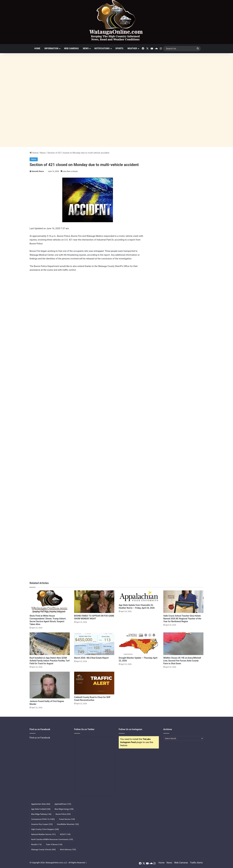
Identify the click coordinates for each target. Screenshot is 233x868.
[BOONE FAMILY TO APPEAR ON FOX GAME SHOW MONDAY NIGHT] (94, 602)
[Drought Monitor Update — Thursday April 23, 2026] (139, 644)
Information (51, 48)
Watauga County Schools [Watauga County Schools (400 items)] (43, 850)
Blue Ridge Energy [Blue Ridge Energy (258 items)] (64, 809)
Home (37, 48)
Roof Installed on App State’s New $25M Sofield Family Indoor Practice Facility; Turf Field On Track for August (50, 661)
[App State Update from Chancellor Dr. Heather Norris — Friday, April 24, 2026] (139, 596)
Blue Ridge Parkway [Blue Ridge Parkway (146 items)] (41, 814)
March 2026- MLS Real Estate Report (91, 658)
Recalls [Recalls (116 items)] (36, 845)
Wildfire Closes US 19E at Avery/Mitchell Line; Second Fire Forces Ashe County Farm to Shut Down (182, 661)
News (86, 48)
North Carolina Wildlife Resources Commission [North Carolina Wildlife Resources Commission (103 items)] (52, 839)
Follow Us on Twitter (84, 729)
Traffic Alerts (196, 863)
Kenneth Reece (38, 171)
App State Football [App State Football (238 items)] (41, 809)
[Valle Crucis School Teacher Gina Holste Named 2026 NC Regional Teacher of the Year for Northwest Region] (183, 602)
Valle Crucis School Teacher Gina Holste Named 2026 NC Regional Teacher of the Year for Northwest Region (182, 619)
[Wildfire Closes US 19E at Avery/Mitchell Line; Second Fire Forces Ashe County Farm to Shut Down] (183, 644)
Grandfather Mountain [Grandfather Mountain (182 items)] (68, 824)
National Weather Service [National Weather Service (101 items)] (44, 834)
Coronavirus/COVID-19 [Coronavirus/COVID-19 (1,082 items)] (43, 819)
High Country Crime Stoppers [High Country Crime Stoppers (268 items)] (45, 829)
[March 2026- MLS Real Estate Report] (94, 644)
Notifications (102, 48)
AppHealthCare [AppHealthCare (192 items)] (63, 804)
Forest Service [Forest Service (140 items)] (67, 819)
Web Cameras (71, 48)
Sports (119, 48)
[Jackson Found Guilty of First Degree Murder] (50, 685)
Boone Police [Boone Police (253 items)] (63, 814)
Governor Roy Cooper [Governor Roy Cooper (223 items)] (42, 824)
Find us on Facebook (40, 738)
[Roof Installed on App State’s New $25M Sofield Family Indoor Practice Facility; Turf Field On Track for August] (50, 644)
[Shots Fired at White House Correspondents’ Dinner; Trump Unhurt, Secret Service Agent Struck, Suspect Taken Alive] (50, 602)
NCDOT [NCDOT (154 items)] (65, 834)
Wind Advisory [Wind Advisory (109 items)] (68, 850)
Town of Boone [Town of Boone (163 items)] (54, 845)
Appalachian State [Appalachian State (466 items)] (41, 804)
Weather (132, 48)
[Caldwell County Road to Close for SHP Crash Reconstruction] (94, 683)
